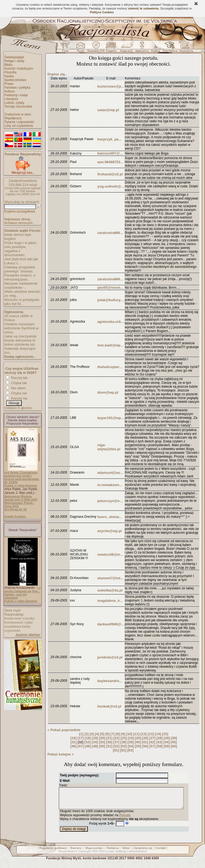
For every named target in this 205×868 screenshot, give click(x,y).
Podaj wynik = (102, 828)
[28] (160, 738)
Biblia (8, 65)
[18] (88, 738)
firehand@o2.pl (110, 174)
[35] (102, 742)
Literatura (11, 99)
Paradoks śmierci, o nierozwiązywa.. (20, 277)
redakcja (121, 855)
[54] (131, 746)
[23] (124, 738)
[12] (144, 734)
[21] (109, 738)
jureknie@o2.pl (110, 657)
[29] (167, 738)
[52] (116, 746)
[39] (131, 742)
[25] (138, 738)
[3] (92, 734)
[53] (124, 746)
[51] (109, 746)
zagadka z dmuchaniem (14, 253)
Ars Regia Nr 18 (15, 509)
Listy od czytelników (19, 126)
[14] (158, 734)
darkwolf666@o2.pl (113, 624)
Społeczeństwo (15, 80)
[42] (152, 742)
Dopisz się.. (57, 74)
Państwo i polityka (17, 88)
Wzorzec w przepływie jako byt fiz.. (22, 302)
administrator (137, 855)
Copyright (84, 855)
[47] (81, 746)
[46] (73, 746)
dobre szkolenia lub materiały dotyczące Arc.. (20, 348)
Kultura (9, 91)
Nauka (9, 76)
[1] (81, 734)
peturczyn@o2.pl (111, 501)
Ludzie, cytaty (14, 103)
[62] (123, 750)
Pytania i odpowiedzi (19, 122)
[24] (131, 738)
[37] (116, 742)
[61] (116, 750)
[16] (73, 738)
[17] (81, 738)
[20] (102, 738)
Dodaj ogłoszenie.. (20, 357)
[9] (123, 734)
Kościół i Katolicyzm (19, 69)
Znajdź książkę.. (16, 516)
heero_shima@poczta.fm (118, 517)
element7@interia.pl (114, 578)
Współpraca (13, 118)
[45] (174, 742)
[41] (145, 742)
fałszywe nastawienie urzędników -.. (21, 285)
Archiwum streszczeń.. (19, 223)
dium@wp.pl (108, 392)
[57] (152, 746)
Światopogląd (14, 57)
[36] (109, 742)
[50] (102, 746)
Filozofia (10, 72)
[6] (107, 734)
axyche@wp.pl (110, 531)
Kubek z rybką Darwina (21, 486)
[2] (87, 734)
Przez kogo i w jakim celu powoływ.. (20, 245)
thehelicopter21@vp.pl (116, 367)
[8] (118, 734)
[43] (159, 742)
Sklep (126, 852)
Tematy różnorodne (18, 107)
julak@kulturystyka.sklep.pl (121, 300)
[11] (136, 734)
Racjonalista (66, 855)
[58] (160, 746)
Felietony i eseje (16, 95)
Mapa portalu (94, 852)
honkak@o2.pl (109, 706)
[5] (102, 734)
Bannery (76, 852)
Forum (125, 819)
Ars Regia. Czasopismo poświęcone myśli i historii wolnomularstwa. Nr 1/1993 (22, 477)
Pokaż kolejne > (61, 754)
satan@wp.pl (108, 110)
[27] (152, 738)
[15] (165, 734)
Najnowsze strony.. (18, 219)
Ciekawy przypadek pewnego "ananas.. (20, 269)
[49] (95, 746)
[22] (116, 738)
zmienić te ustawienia (143, 8)
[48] (88, 746)
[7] (113, 734)
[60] (174, 746)
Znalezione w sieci (18, 114)
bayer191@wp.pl (111, 418)
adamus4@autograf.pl (116, 473)
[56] (145, 746)
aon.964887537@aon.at (117, 162)
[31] (74, 742)
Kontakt (161, 852)
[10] (129, 734)
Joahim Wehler (28, 635)
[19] (95, 738)
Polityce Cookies (102, 12)
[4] (97, 734)
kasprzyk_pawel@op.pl (117, 139)
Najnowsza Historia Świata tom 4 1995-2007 (21, 498)
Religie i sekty (14, 61)
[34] (95, 742)
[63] (130, 750)
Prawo (9, 84)
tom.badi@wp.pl (111, 345)
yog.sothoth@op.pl (113, 186)
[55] (138, 746)
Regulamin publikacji (53, 852)
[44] (166, 742)
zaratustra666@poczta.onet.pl (122, 233)
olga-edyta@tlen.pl (109, 447)
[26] (145, 738)
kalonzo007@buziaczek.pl (119, 153)
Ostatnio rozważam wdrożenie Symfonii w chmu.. (21, 328)
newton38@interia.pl (115, 554)
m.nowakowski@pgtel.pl (118, 485)
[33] (87, 742)
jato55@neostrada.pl (115, 287)
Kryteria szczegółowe (20, 211)
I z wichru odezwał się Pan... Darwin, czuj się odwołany (23, 593)
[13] (151, 734)
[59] (167, 746)
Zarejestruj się (143, 852)
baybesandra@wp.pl (114, 681)
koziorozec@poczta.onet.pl (120, 86)
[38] (124, 742)
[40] (138, 742)
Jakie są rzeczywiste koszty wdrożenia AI (20, 338)
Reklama (112, 852)
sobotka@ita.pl (110, 590)
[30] (174, 738)
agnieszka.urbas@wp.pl (117, 322)
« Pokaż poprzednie (64, 730)
